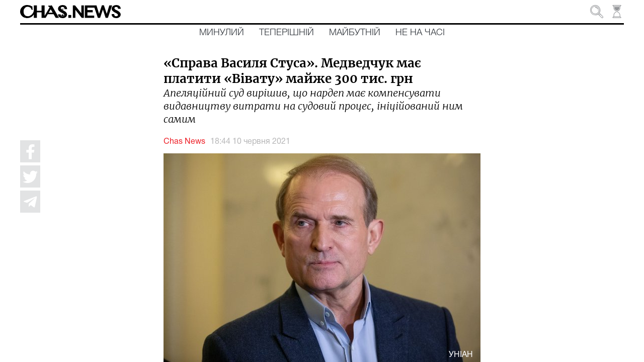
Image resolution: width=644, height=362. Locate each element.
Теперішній (287, 33)
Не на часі (420, 33)
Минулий (222, 33)
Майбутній (355, 33)
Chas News (184, 142)
